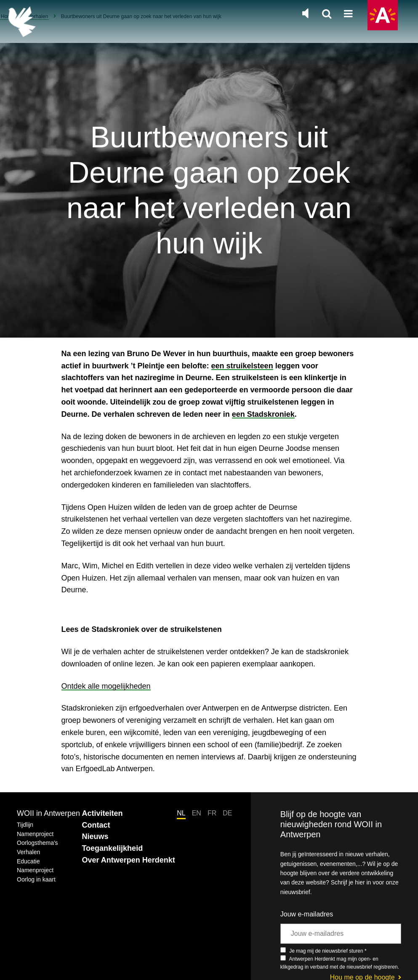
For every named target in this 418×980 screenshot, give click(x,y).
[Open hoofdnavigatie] (348, 14)
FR (212, 813)
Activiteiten (102, 813)
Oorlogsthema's (37, 843)
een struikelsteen (242, 366)
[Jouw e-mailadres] (341, 934)
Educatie (28, 861)
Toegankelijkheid (112, 848)
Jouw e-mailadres (307, 914)
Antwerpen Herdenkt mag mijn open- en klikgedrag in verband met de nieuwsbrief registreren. (340, 963)
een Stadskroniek (263, 414)
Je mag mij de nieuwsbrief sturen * (323, 951)
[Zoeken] (327, 14)
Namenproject (35, 834)
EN (197, 813)
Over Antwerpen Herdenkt (128, 860)
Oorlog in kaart (36, 879)
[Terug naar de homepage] (22, 22)
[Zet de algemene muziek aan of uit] (305, 13)
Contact (96, 825)
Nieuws (95, 836)
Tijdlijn (25, 825)
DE (227, 813)
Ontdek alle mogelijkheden (106, 686)
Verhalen (28, 852)
